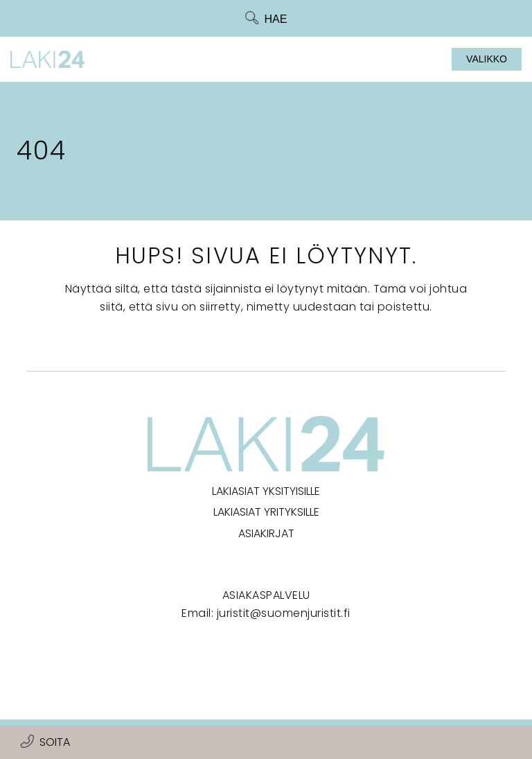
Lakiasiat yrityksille (266, 512)
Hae (276, 19)
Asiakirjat (266, 533)
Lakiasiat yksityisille (266, 491)
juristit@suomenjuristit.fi (284, 613)
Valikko (487, 59)
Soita (55, 742)
